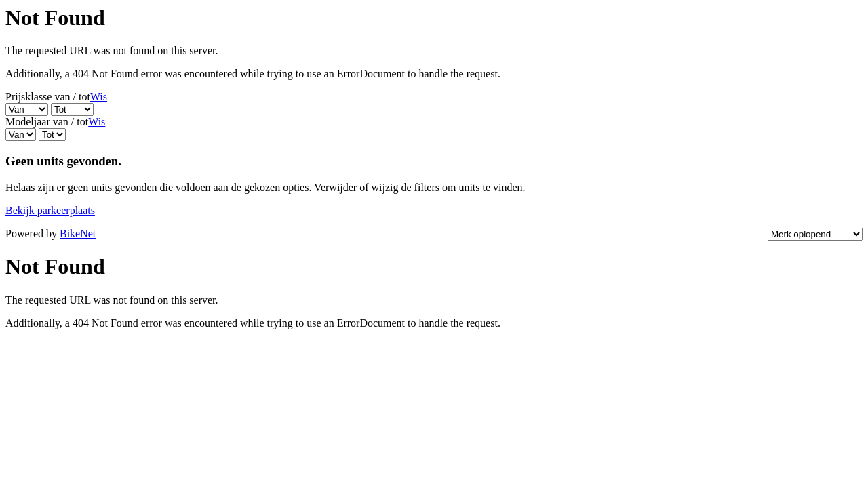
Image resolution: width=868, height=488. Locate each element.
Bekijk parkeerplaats (50, 210)
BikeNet (78, 233)
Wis (99, 97)
